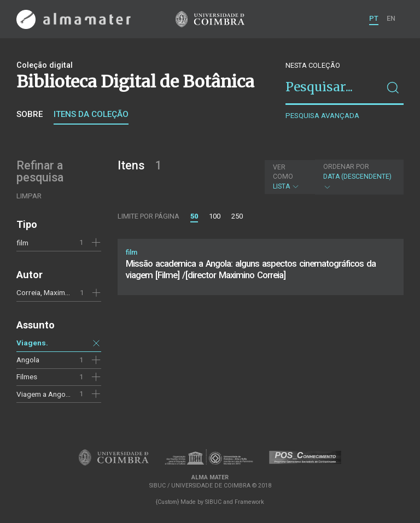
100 (215, 216)
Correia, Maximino (46, 292)
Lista (288, 177)
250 (237, 216)
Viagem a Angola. (45, 394)
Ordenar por (346, 167)
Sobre (30, 114)
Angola (28, 360)
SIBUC (213, 502)
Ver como (283, 172)
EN (391, 18)
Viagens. (32, 343)
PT (374, 18)
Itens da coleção (91, 114)
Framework (249, 502)
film (22, 243)
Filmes (27, 377)
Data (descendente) (358, 177)
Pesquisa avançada (322, 116)
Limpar (29, 196)
